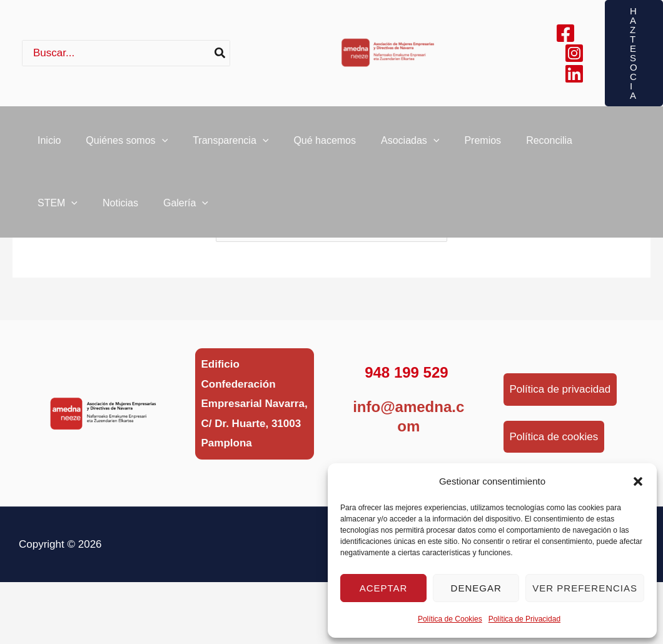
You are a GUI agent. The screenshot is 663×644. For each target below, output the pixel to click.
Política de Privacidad (524, 619)
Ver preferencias (585, 588)
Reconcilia (549, 147)
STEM (58, 222)
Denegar (476, 588)
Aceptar (384, 588)
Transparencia (230, 147)
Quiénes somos (127, 147)
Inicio (49, 147)
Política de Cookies (450, 619)
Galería (186, 222)
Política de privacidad (560, 389)
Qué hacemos (325, 147)
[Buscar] (220, 53)
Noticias (120, 222)
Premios (483, 147)
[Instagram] (574, 53)
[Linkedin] (574, 74)
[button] (638, 481)
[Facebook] (565, 33)
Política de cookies (554, 437)
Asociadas (410, 147)
